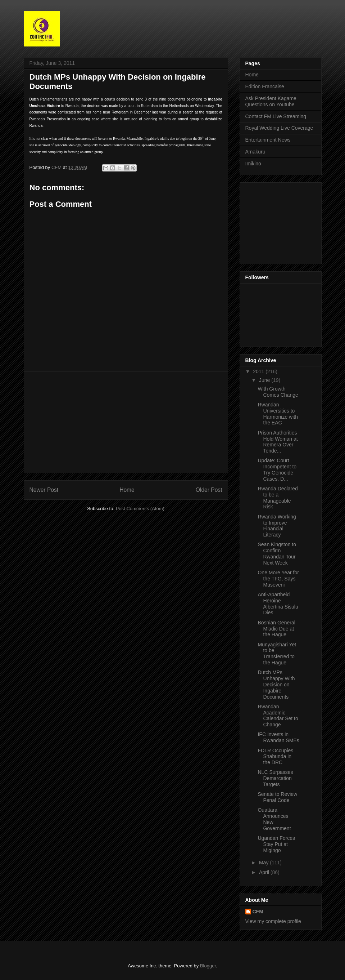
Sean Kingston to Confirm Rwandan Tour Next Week (277, 553)
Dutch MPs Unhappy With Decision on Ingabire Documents (276, 684)
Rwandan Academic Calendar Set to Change (278, 716)
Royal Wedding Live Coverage (279, 128)
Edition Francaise (265, 86)
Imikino (253, 164)
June (265, 380)
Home (127, 490)
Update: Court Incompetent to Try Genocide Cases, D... (277, 469)
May (264, 863)
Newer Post (44, 490)
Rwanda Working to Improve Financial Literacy (277, 526)
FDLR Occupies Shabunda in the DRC (275, 757)
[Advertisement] (126, 422)
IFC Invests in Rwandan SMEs (278, 737)
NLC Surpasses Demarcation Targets (275, 778)
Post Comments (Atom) (140, 509)
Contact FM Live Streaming (276, 116)
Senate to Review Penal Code (277, 797)
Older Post (209, 490)
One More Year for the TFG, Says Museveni (278, 579)
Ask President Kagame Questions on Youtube (271, 101)
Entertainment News (268, 140)
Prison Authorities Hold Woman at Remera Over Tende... (278, 442)
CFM (258, 912)
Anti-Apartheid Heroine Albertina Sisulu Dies (278, 603)
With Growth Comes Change (278, 392)
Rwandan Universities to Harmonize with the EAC (278, 414)
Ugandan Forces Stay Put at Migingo (276, 844)
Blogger (208, 966)
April (265, 872)
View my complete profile (273, 921)
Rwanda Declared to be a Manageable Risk (278, 498)
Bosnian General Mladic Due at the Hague (276, 629)
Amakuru (255, 152)
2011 (259, 371)
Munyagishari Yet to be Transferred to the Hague (277, 654)
